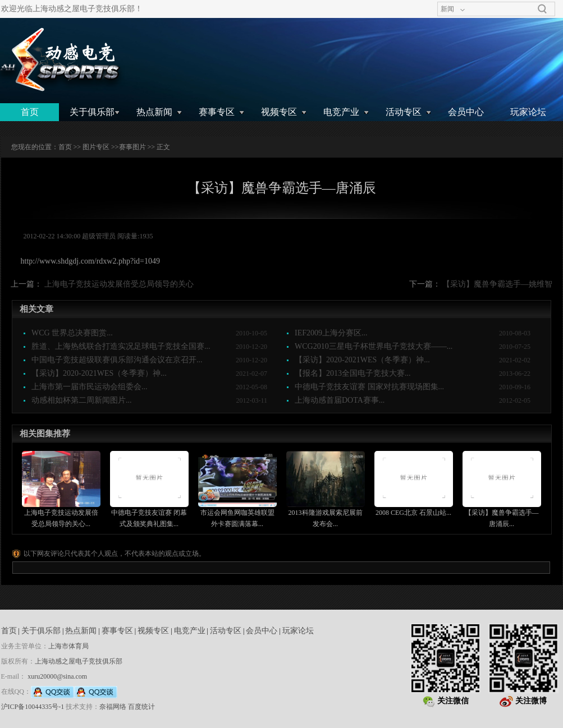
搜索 (542, 9)
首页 (30, 112)
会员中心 (466, 112)
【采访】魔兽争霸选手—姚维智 (497, 284)
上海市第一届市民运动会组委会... (90, 387)
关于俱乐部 (92, 112)
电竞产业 (341, 112)
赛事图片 (132, 147)
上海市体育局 (68, 646)
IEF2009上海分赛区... (331, 333)
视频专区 (279, 112)
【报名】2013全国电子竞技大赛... (353, 373)
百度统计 (141, 707)
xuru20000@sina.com (57, 676)
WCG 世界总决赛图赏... (72, 333)
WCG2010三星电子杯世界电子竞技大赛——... (374, 346)
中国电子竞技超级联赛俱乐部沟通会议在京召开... (117, 360)
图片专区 (96, 147)
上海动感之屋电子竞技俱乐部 (79, 661)
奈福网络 (113, 707)
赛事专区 (217, 112)
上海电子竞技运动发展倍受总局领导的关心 (119, 284)
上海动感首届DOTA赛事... (340, 400)
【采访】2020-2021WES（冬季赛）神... (362, 360)
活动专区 (404, 112)
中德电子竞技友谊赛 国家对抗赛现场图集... (369, 387)
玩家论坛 (528, 112)
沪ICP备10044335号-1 (33, 707)
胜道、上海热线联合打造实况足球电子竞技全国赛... (121, 346)
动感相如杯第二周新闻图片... (82, 400)
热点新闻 (154, 112)
